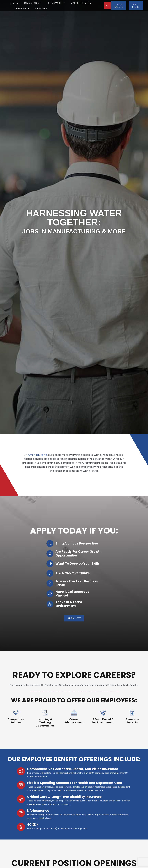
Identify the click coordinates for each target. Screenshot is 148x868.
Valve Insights (81, 3)
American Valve (37, 455)
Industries (33, 3)
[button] (107, 6)
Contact (41, 8)
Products (57, 3)
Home (15, 3)
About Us (22, 9)
